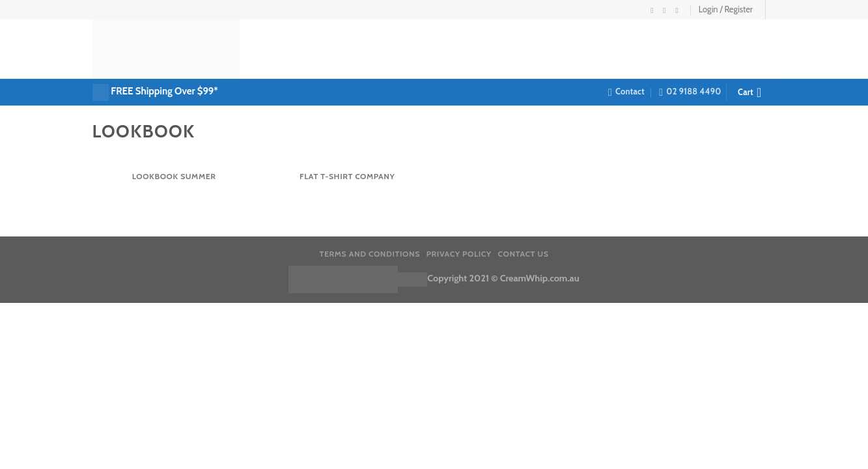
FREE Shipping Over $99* (164, 91)
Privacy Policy (459, 254)
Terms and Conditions (370, 254)
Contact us (524, 254)
